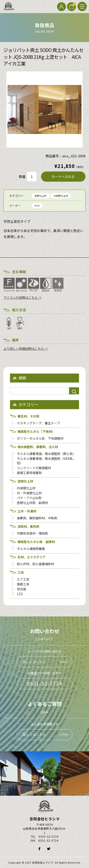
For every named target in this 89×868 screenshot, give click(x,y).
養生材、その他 (28, 416)
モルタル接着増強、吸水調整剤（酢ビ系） (46, 454)
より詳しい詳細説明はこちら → (26, 348)
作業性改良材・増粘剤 (32, 533)
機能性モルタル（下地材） (36, 431)
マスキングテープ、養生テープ (38, 423)
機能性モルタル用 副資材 (36, 542)
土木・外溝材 (27, 511)
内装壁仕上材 (61, 196)
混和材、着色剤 (28, 526)
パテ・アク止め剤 (29, 498)
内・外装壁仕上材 (29, 493)
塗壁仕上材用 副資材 (32, 503)
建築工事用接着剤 (29, 473)
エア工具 (23, 579)
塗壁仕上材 (41, 196)
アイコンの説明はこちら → (22, 297)
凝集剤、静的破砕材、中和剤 (37, 518)
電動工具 (23, 584)
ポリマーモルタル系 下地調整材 (40, 438)
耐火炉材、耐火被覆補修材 (36, 564)
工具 (21, 572)
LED (20, 594)
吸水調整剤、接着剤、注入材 (38, 447)
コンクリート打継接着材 (34, 468)
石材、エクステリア (32, 557)
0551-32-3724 (45, 683)
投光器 (22, 589)
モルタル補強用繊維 (31, 549)
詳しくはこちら (34, 662)
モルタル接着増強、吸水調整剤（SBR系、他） (46, 461)
